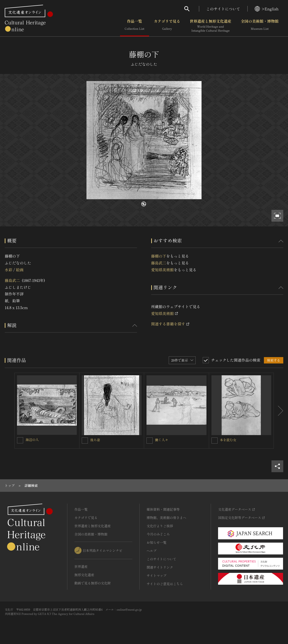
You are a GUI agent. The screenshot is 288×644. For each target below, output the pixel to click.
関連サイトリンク (160, 567)
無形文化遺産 (84, 575)
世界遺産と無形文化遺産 (211, 26)
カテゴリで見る (167, 26)
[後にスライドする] (279, 411)
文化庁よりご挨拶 (160, 526)
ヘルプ (152, 551)
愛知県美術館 (163, 270)
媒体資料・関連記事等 (163, 509)
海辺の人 (32, 440)
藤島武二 (12, 280)
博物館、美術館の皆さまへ (167, 518)
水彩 (9, 270)
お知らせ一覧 (157, 542)
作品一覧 (135, 26)
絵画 (20, 270)
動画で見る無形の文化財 (93, 583)
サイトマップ (157, 575)
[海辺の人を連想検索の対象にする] (20, 440)
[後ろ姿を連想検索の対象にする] (85, 441)
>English (267, 9)
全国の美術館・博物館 (260, 26)
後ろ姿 (95, 440)
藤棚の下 (159, 256)
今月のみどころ (158, 534)
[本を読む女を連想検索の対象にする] (215, 441)
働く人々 (162, 440)
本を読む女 (228, 440)
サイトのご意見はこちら (165, 584)
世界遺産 (81, 566)
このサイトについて (223, 9)
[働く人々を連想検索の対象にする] (150, 441)
